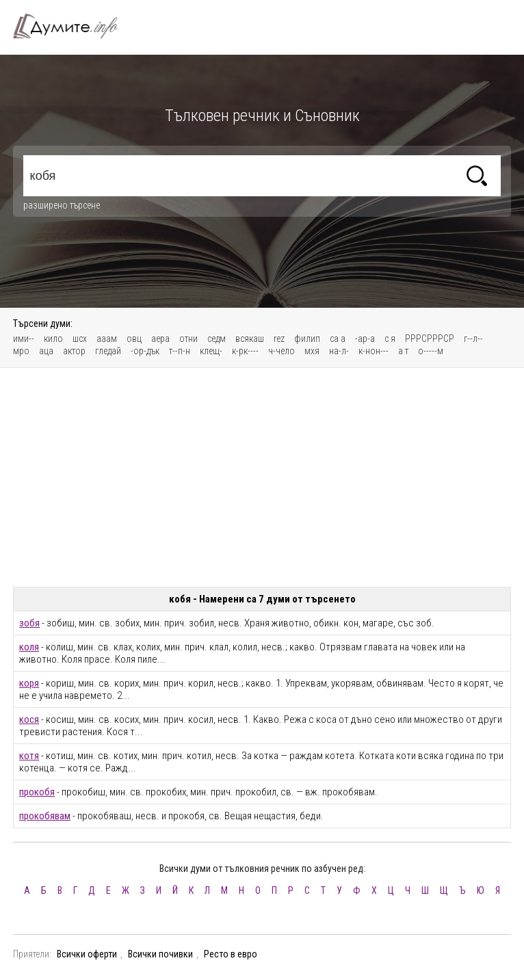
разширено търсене (62, 205)
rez (279, 339)
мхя (312, 351)
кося (29, 719)
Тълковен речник (73, 26)
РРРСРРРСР (430, 339)
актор (74, 351)
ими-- (24, 339)
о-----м (431, 351)
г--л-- (473, 339)
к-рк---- (245, 351)
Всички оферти (87, 954)
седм (217, 339)
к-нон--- (374, 351)
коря (29, 683)
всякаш (250, 339)
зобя (29, 623)
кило (53, 339)
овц (134, 339)
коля (29, 647)
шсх (80, 339)
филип (307, 339)
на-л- (339, 351)
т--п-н (180, 351)
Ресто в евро (231, 954)
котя (29, 756)
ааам (107, 339)
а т (403, 351)
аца (46, 351)
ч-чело (281, 351)
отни (188, 339)
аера (160, 339)
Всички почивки (160, 954)
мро (21, 351)
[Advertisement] (262, 477)
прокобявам (45, 816)
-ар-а (365, 339)
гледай (108, 351)
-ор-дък (145, 351)
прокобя (37, 792)
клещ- (211, 351)
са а (338, 339)
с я (390, 339)
